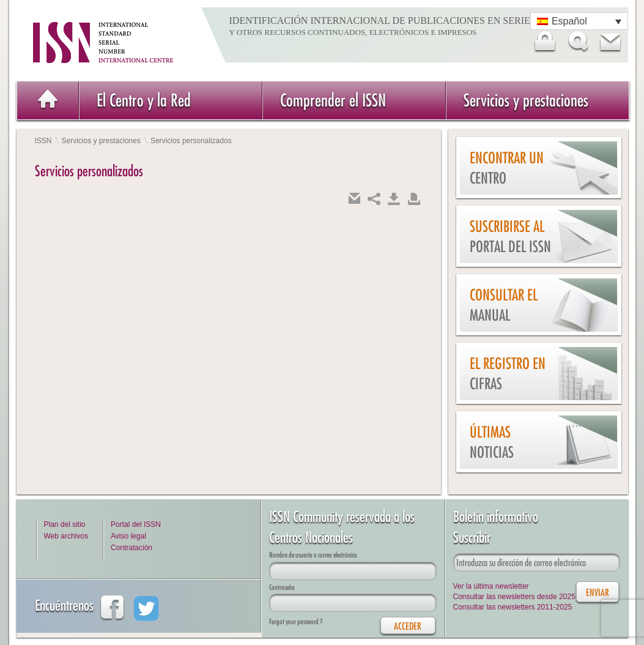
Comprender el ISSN (333, 100)
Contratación (131, 548)
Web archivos (66, 536)
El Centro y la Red (144, 100)
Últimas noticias (492, 442)
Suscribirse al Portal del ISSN (510, 237)
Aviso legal (128, 536)
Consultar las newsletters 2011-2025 (513, 607)
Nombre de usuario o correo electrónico (313, 555)
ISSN (43, 141)
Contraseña (282, 587)
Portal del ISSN (136, 524)
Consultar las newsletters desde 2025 (514, 597)
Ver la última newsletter (491, 586)
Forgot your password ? (296, 621)
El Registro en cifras (508, 374)
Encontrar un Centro (507, 168)
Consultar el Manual (504, 305)
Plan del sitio (65, 524)
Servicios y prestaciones (526, 100)
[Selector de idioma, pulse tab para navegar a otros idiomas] (579, 21)
